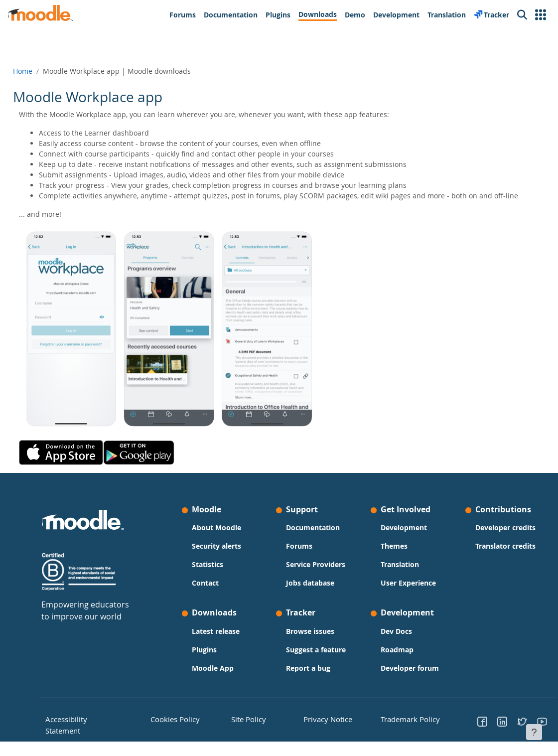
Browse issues (310, 642)
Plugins (212, 660)
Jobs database (310, 593)
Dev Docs (389, 642)
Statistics (215, 575)
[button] (541, 15)
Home (45, 71)
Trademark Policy (397, 729)
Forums (299, 556)
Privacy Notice (320, 729)
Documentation (313, 538)
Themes (387, 556)
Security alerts (224, 556)
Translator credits (490, 556)
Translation (392, 575)
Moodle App (220, 679)
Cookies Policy (185, 729)
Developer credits (490, 538)
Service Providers (316, 575)
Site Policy (253, 729)
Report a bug (308, 679)
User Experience (401, 593)
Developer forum (402, 679)
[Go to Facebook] (468, 732)
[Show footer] (534, 732)
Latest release (223, 642)
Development (396, 538)
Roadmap (390, 660)
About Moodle (224, 538)
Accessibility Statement (100, 729)
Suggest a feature (316, 660)
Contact (213, 593)
